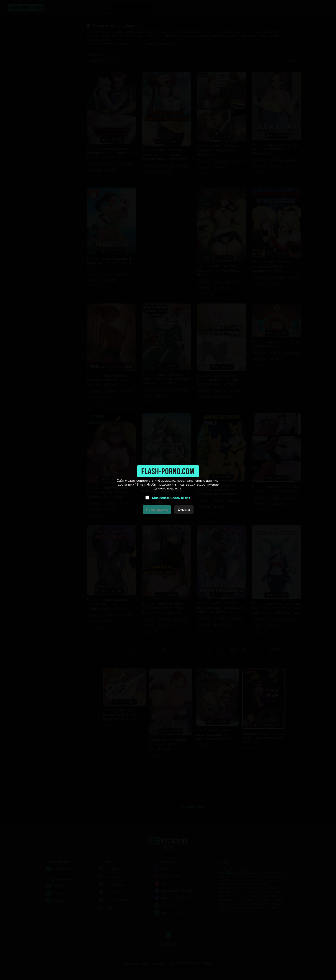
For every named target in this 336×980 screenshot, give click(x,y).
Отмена (184, 510)
